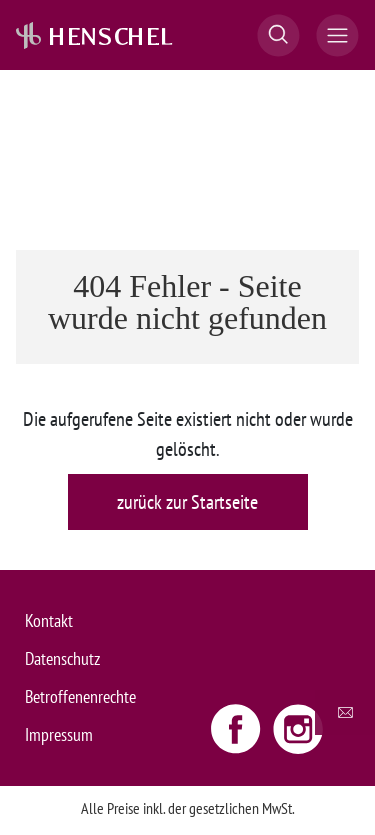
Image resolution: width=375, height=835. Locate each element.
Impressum (59, 734)
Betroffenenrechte (80, 696)
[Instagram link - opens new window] (298, 728)
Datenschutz (62, 658)
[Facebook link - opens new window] (238, 728)
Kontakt (49, 620)
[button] (278, 35)
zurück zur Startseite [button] (187, 502)
